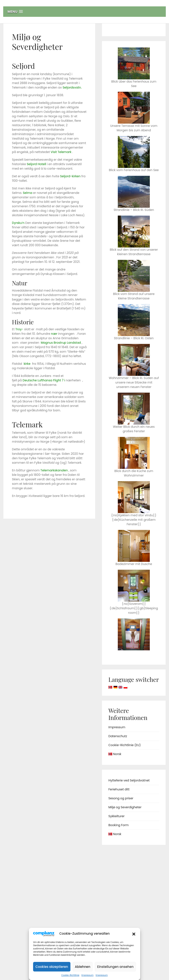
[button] (134, 934)
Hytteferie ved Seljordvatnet (129, 780)
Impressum (88, 975)
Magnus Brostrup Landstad (61, 343)
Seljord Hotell (36, 164)
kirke (27, 364)
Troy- (19, 329)
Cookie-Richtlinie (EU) (125, 745)
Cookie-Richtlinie (70, 975)
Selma (28, 193)
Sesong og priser (121, 798)
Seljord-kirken (70, 176)
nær (54, 334)
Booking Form (119, 825)
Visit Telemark (61, 152)
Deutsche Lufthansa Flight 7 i (44, 380)
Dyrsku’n (18, 223)
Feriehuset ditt (119, 789)
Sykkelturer (117, 816)
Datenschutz (118, 736)
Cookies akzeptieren (52, 967)
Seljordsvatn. (72, 87)
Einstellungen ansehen (115, 967)
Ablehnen (83, 967)
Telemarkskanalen (54, 470)
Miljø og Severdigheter (125, 807)
